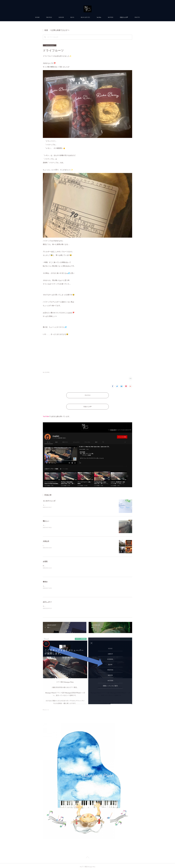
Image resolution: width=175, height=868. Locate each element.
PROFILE (49, 17)
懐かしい (46, 519)
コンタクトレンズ (49, 499)
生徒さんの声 (124, 17)
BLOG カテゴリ (85, 17)
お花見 (45, 559)
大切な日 (46, 539)
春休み (45, 579)
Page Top (87, 855)
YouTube (99, 17)
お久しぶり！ (48, 600)
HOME (37, 17)
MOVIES (111, 17)
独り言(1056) (46, 372)
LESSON (61, 17)
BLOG (72, 17)
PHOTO (137, 17)
